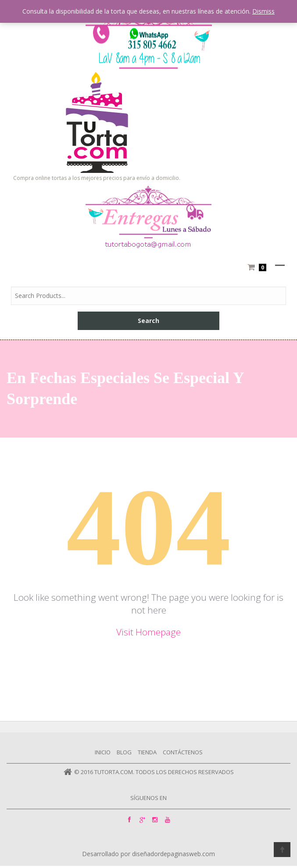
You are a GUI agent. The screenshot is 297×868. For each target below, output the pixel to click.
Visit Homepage (148, 632)
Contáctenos (183, 752)
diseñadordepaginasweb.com (174, 854)
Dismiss (263, 11)
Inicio (103, 752)
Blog (124, 752)
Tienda (147, 752)
